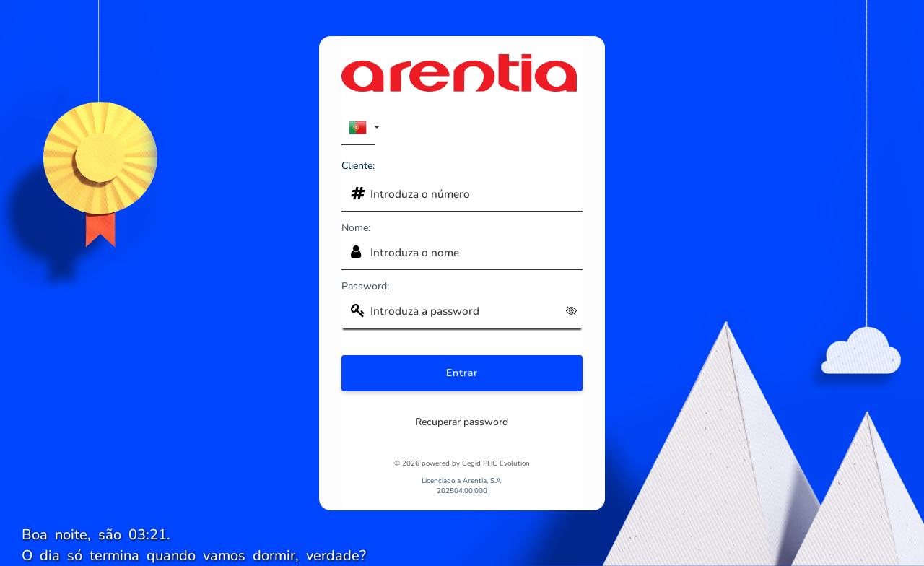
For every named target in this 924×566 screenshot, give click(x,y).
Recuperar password (462, 422)
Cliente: (358, 166)
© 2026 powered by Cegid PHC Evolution (462, 463)
